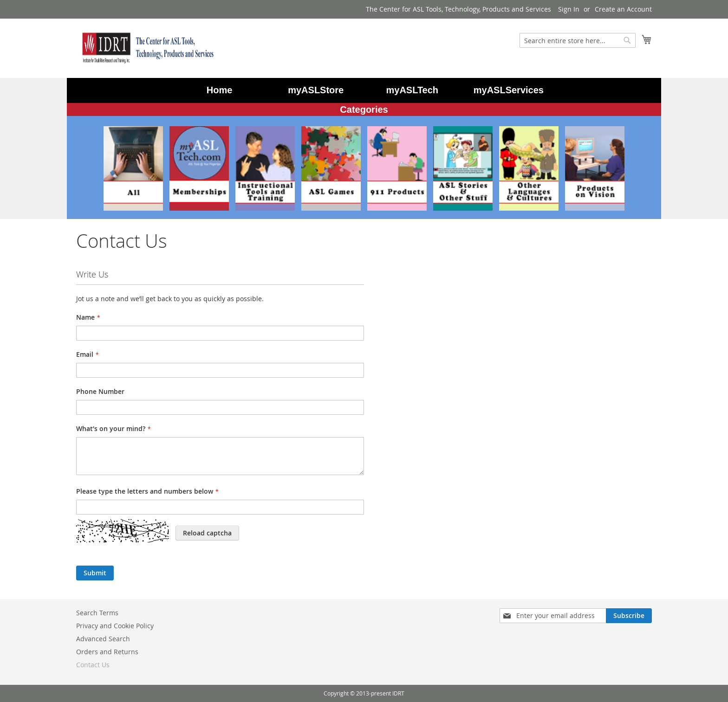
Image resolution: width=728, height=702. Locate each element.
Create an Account (623, 9)
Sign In (569, 9)
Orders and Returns (107, 652)
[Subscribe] (629, 616)
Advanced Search (103, 639)
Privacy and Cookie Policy (115, 626)
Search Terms (97, 613)
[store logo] (146, 48)
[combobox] (578, 40)
